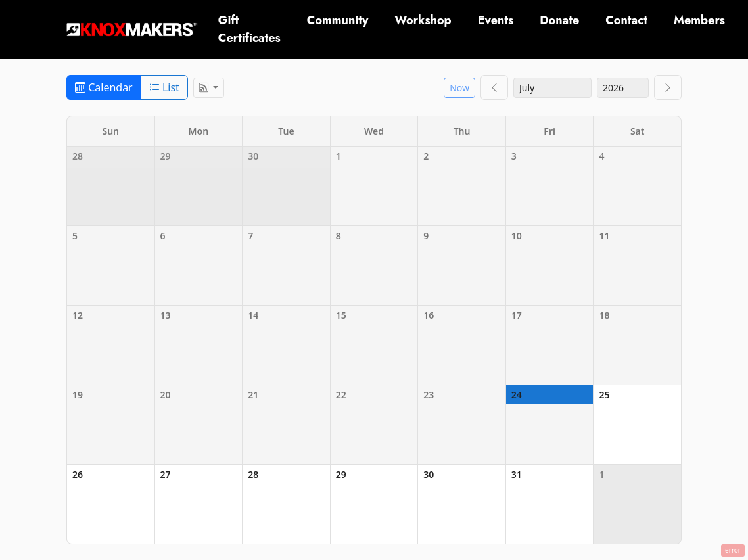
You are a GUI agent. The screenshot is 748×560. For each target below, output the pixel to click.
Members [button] (699, 20)
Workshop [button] (423, 20)
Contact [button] (626, 20)
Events (496, 20)
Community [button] (338, 20)
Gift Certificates (249, 29)
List (164, 87)
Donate (559, 20)
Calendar (104, 87)
